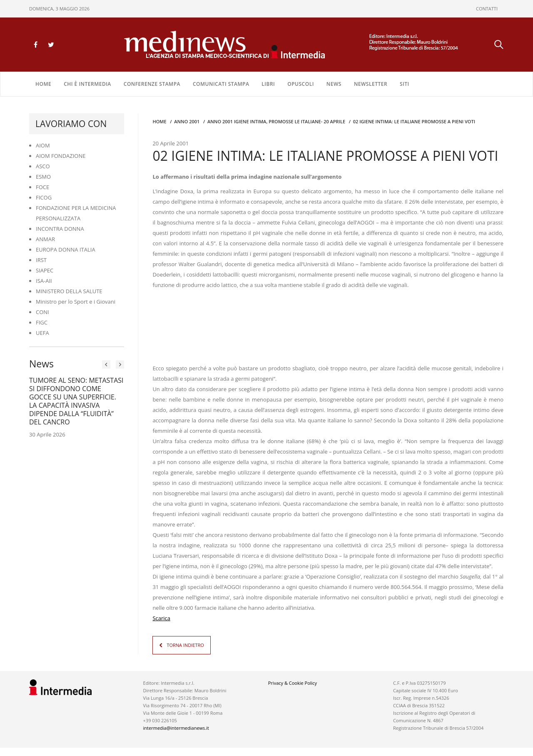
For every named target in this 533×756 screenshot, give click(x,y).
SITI (405, 84)
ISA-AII (44, 281)
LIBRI (268, 84)
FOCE (42, 187)
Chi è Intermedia (87, 84)
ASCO (43, 166)
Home (43, 84)
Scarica (161, 618)
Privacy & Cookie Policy (293, 683)
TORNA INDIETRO (185, 645)
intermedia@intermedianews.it (176, 728)
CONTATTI (487, 9)
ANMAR (45, 239)
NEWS (334, 84)
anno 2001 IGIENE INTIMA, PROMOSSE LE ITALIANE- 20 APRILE (276, 121)
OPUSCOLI (301, 84)
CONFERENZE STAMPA (152, 84)
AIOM (43, 145)
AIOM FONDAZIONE (61, 156)
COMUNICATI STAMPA (221, 84)
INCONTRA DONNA (60, 229)
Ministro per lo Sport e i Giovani (76, 302)
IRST (41, 260)
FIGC (42, 322)
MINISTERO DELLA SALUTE (69, 291)
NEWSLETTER (371, 84)
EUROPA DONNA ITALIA (66, 250)
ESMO (43, 177)
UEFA (42, 333)
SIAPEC (45, 270)
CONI (42, 312)
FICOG (44, 197)
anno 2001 (187, 121)
